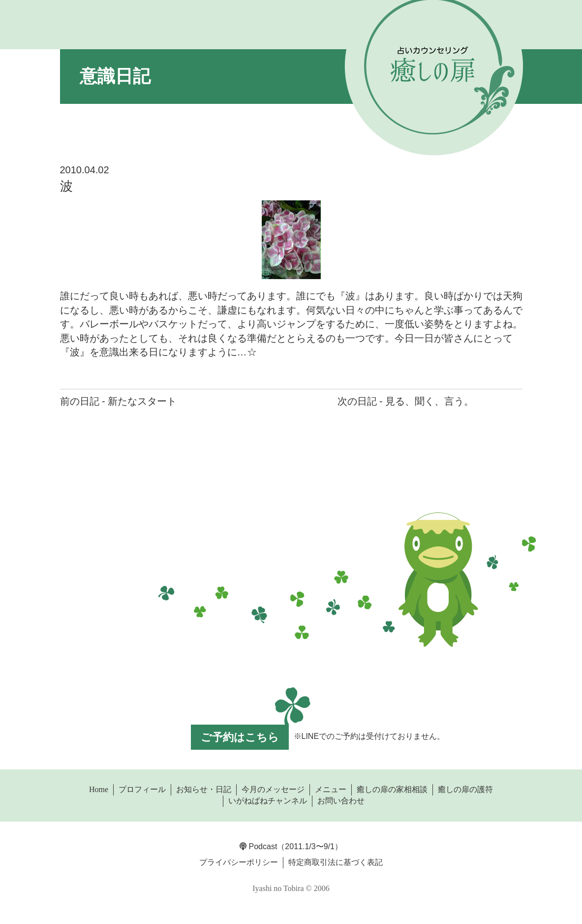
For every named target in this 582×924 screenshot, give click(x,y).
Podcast (258, 846)
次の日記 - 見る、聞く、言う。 (406, 401)
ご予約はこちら (240, 737)
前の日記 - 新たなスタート (119, 401)
